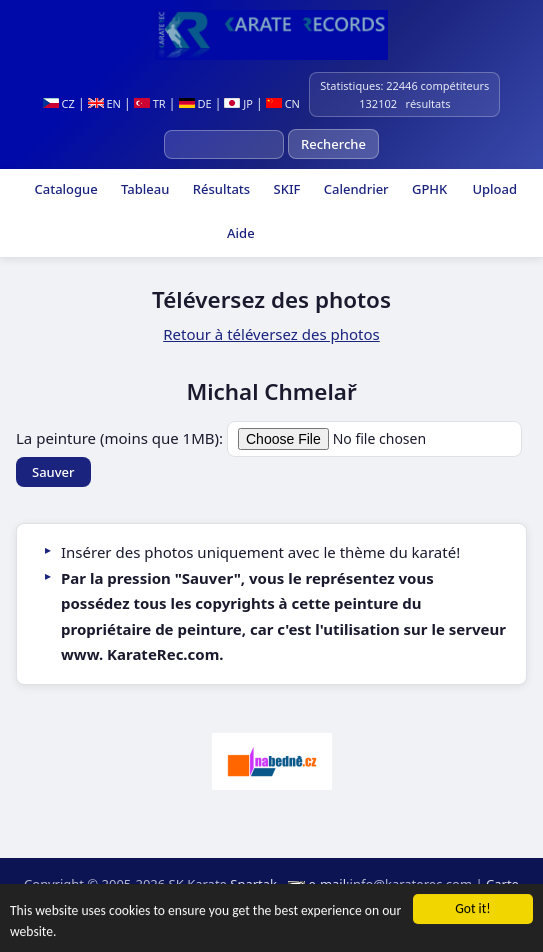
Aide (239, 233)
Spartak (253, 884)
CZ (59, 103)
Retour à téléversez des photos (271, 334)
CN (283, 103)
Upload (494, 189)
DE (195, 103)
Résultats (219, 189)
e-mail (327, 884)
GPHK (428, 189)
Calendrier (354, 189)
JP (238, 103)
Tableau (144, 189)
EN (104, 103)
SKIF (285, 189)
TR (150, 103)
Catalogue (64, 189)
